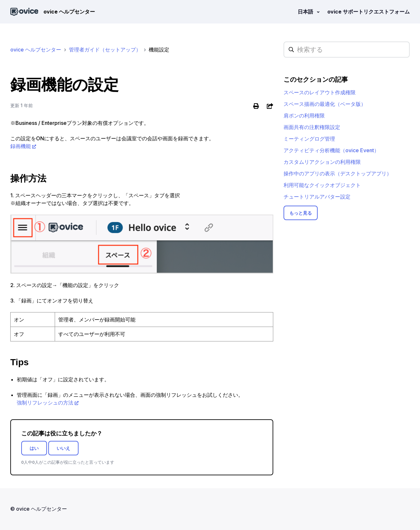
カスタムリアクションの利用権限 (322, 162)
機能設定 (159, 50)
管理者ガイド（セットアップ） (105, 50)
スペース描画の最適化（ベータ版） (325, 104)
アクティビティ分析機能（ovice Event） (331, 150)
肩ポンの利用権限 (304, 116)
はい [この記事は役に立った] (34, 448)
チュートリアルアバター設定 (317, 197)
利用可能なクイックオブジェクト (322, 185)
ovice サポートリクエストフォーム (369, 12)
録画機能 (21, 146)
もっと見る (301, 213)
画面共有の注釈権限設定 (312, 127)
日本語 (306, 12)
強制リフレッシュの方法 (45, 403)
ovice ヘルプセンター (36, 50)
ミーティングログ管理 (309, 139)
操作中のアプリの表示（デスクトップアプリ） (338, 173)
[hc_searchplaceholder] (347, 50)
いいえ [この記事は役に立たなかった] (63, 448)
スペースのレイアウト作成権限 (320, 92)
